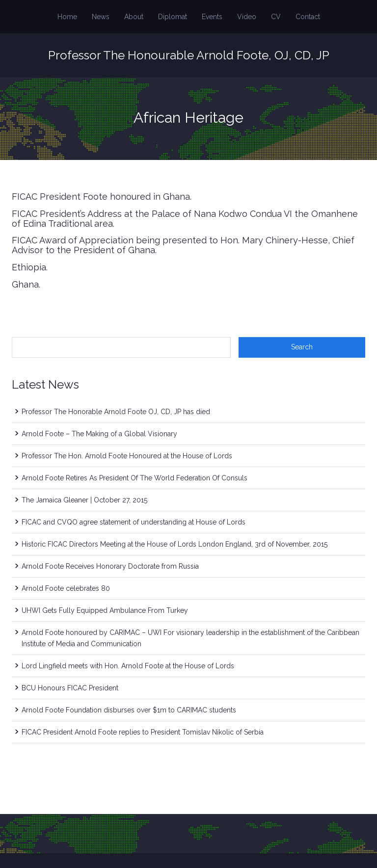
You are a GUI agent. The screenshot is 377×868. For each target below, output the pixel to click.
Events (212, 17)
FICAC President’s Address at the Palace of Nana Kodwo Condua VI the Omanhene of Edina (185, 219)
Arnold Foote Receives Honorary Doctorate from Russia (110, 566)
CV (276, 17)
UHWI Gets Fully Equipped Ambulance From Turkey (105, 610)
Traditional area (81, 224)
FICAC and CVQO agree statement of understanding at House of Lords (134, 522)
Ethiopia (29, 267)
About (134, 17)
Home (67, 17)
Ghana (25, 284)
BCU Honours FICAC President (70, 688)
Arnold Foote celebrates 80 (66, 588)
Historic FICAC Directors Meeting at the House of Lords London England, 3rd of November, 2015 (175, 544)
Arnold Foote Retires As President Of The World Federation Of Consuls (135, 478)
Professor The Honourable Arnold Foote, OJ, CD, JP (189, 55)
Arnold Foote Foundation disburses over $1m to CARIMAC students (129, 710)
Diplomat (173, 17)
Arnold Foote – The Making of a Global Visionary (99, 434)
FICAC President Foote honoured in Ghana (101, 197)
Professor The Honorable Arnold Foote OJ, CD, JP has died (116, 412)
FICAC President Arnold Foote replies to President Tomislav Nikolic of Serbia (143, 732)
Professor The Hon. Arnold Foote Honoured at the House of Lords (127, 456)
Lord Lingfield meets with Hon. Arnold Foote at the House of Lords (128, 666)
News (101, 17)
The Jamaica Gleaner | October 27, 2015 (84, 500)
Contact (308, 17)
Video (247, 17)
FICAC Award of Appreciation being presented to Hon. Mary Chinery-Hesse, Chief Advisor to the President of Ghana (183, 245)
